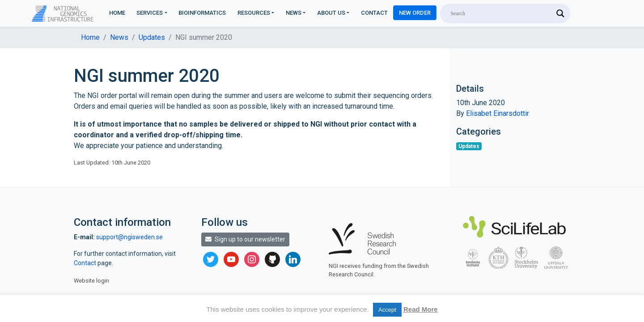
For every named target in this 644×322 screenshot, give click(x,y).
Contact (374, 13)
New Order (415, 13)
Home (117, 13)
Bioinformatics (202, 13)
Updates (152, 37)
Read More (421, 309)
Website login (91, 281)
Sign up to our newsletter (245, 239)
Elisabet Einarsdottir (498, 113)
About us (331, 13)
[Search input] (501, 13)
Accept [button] (387, 310)
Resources (254, 13)
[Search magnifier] (560, 13)
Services (150, 13)
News (294, 13)
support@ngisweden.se (129, 237)
